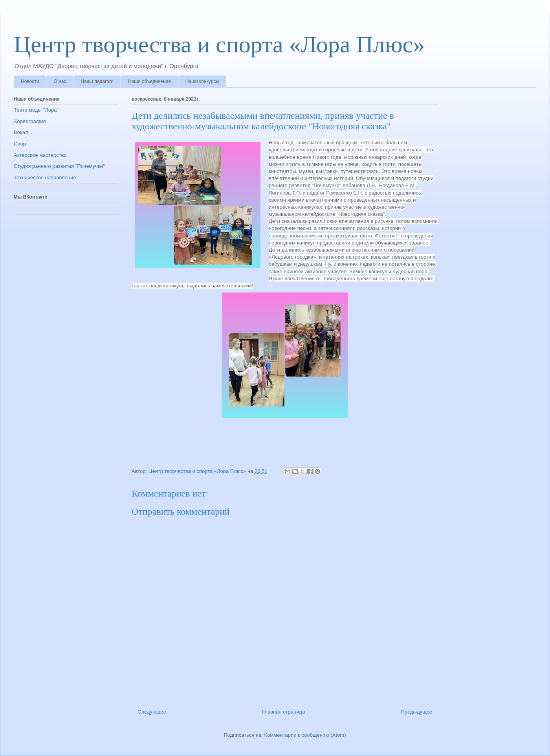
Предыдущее (416, 712)
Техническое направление (45, 178)
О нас (60, 81)
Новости (30, 81)
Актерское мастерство (40, 155)
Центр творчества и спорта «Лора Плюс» (219, 44)
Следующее (152, 712)
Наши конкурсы (202, 81)
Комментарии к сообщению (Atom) (305, 735)
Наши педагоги (97, 81)
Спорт (21, 144)
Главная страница (283, 712)
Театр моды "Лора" (36, 110)
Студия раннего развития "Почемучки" (59, 166)
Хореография (30, 121)
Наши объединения (149, 81)
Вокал (21, 132)
